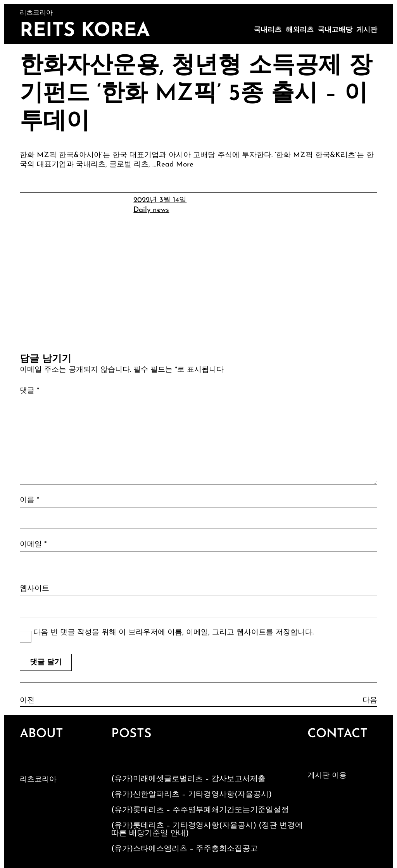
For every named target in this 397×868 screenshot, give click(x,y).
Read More (175, 165)
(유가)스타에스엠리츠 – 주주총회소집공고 (185, 849)
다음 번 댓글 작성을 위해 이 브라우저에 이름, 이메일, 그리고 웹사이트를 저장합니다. (173, 633)
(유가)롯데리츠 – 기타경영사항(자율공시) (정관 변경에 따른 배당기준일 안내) (207, 830)
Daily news (151, 210)
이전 (27, 701)
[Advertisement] (198, 295)
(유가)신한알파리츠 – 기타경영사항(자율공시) (192, 795)
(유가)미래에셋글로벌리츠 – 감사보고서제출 (188, 779)
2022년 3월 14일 (160, 200)
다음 (370, 701)
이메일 (33, 545)
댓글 (29, 391)
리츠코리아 (38, 780)
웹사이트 (35, 589)
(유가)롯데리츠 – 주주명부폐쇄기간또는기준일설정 (200, 810)
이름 (29, 500)
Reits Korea (85, 31)
